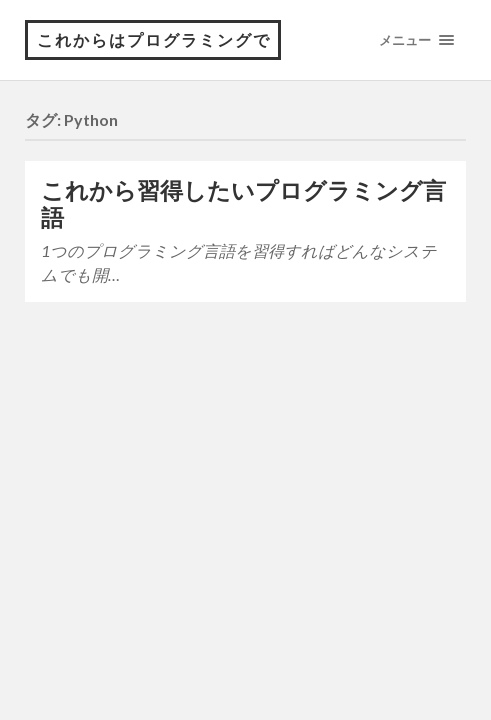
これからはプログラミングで (154, 39)
